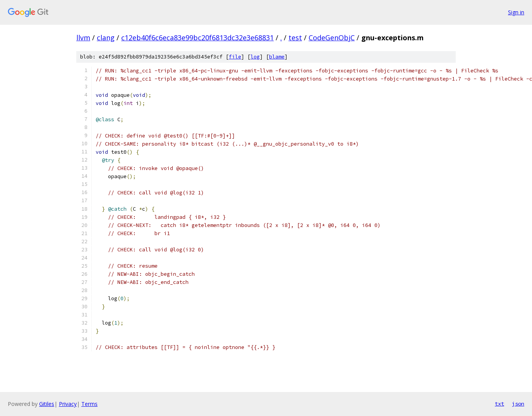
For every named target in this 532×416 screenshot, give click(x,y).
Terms (89, 404)
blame (277, 57)
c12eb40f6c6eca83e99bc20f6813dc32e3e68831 (197, 38)
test (295, 38)
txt (499, 404)
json (518, 404)
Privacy (68, 404)
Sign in (516, 12)
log (255, 57)
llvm (83, 38)
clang (106, 38)
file (235, 57)
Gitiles (47, 404)
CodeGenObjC (332, 38)
